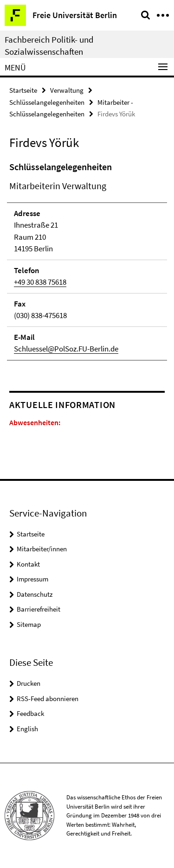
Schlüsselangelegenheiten (47, 102)
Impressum (32, 579)
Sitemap (29, 624)
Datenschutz (35, 594)
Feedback (30, 713)
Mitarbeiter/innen (42, 549)
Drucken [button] (29, 683)
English (27, 729)
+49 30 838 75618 (40, 282)
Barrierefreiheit (39, 609)
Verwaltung (67, 90)
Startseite (23, 90)
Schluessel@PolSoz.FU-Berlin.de (66, 349)
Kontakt (28, 564)
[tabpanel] (87, 260)
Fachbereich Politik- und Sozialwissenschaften (49, 45)
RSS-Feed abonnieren (48, 699)
